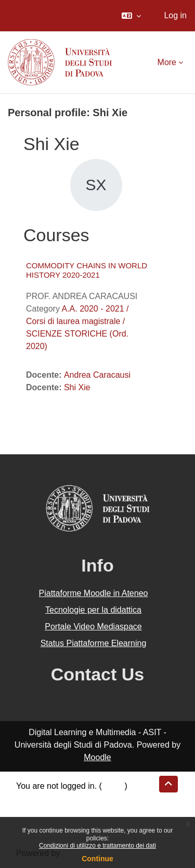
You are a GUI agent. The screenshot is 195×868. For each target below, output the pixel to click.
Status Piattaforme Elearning (94, 643)
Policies (30, 811)
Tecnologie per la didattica (93, 610)
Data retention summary (61, 798)
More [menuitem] (167, 62)
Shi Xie (77, 387)
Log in (175, 15)
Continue (97, 859)
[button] (131, 16)
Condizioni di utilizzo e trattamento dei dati (97, 846)
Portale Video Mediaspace (93, 627)
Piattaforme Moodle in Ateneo (94, 593)
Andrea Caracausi (97, 375)
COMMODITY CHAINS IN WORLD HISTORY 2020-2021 (87, 270)
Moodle (97, 757)
